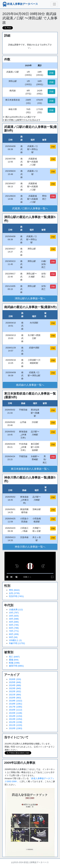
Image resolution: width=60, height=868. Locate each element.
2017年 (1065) (16, 707)
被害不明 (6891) (16, 666)
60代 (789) (14, 628)
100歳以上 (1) (15, 640)
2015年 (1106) (16, 713)
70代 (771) (14, 631)
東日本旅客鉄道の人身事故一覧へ (30, 469)
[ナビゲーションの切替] (54, 4)
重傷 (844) (14, 660)
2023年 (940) (15, 688)
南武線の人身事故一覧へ (30, 385)
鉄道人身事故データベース (20, 4)
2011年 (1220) (16, 725)
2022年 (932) (15, 691)
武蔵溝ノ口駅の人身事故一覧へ (30, 208)
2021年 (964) (15, 695)
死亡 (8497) (14, 657)
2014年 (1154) (16, 716)
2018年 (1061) (16, 704)
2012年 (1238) (16, 722)
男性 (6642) (14, 590)
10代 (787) (14, 613)
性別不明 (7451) (16, 596)
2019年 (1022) (16, 701)
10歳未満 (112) (16, 610)
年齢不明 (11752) (17, 643)
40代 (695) (14, 622)
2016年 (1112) (16, 710)
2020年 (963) (15, 698)
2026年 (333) (15, 679)
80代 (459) (14, 634)
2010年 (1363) (16, 728)
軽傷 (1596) (14, 663)
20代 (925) (14, 616)
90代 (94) (13, 637)
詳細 (51, 73)
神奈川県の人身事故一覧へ (30, 547)
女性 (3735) (14, 593)
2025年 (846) (15, 682)
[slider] (30, 573)
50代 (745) (14, 625)
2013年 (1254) (16, 719)
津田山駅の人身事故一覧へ (30, 298)
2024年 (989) (15, 685)
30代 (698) (14, 619)
